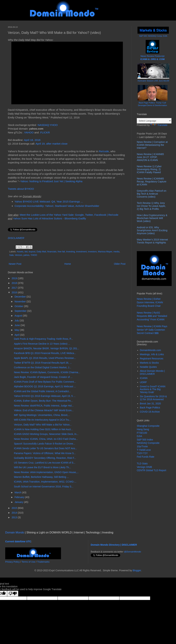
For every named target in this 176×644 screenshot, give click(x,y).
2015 (15, 508)
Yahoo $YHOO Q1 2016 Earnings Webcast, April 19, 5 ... (45, 396)
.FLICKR (45, 132)
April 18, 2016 (32, 140)
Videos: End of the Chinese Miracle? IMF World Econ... (44, 410)
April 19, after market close (51, 144)
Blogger (137, 570)
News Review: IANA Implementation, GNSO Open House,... (46, 472)
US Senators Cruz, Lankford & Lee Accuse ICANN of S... (45, 463)
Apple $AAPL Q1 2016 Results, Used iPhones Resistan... (45, 358)
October (19, 306)
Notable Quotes (148, 367)
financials (52, 252)
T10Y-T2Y (142, 453)
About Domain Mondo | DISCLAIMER (152, 372)
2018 (15, 283)
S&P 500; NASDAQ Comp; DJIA (153, 36)
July (17, 321)
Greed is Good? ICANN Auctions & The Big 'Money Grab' (153, 389)
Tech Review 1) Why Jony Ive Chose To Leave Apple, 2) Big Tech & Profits (151, 206)
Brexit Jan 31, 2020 (150, 404)
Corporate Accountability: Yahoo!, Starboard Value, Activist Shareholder (57, 206)
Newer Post (15, 264)
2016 (15, 292)
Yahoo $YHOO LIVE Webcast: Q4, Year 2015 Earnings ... (49, 202)
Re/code (104, 151)
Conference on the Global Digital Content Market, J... (43, 367)
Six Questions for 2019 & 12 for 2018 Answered (153, 398)
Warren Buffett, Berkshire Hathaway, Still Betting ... (41, 477)
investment (81, 252)
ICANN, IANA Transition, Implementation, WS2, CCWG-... (45, 482)
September (21, 311)
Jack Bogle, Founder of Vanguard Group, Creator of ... (43, 377)
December (20, 297)
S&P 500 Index (145, 440)
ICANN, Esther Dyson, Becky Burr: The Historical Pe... (43, 401)
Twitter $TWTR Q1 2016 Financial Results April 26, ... (43, 363)
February (20, 497)
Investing (70, 252)
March (18, 492)
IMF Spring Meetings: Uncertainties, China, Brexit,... (42, 415)
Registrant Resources (152, 359)
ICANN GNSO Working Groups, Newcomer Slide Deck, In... (46, 434)
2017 (15, 288)
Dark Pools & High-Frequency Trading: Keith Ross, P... (43, 339)
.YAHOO (28, 132)
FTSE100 (142, 433)
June (17, 325)
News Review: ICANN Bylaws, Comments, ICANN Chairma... (47, 372)
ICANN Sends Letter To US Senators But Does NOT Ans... (45, 448)
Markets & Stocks (149, 363)
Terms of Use (28, 562)
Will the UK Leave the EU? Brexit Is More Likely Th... (42, 467)
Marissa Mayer (105, 252)
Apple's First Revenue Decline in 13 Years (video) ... (42, 344)
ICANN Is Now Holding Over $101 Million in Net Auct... (43, 429)
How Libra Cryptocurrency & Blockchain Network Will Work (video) (152, 218)
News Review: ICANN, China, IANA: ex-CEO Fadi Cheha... (46, 439)
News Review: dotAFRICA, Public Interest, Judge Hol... (44, 406)
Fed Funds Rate (146, 457)
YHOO (34, 255)
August (19, 316)
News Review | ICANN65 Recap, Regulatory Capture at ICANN (152, 182)
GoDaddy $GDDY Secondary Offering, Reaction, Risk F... (45, 458)
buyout (32, 252)
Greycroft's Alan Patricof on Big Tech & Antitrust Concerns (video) (152, 194)
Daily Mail (41, 252)
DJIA (139, 436)
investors (92, 252)
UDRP (143, 382)
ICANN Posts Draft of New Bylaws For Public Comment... (45, 382)
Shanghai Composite (148, 426)
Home (68, 264)
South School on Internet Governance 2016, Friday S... (44, 487)
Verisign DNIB (144, 467)
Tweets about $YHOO (21, 189)
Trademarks (43, 562)
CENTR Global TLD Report (152, 470)
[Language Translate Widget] (154, 121)
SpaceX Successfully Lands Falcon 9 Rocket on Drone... (45, 444)
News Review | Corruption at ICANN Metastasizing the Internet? (152, 145)
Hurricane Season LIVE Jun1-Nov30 (153, 81)
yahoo (26, 255)
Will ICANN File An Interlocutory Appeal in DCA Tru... (43, 420)
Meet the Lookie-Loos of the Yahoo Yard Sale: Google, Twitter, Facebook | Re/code (69, 215)
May (17, 330)
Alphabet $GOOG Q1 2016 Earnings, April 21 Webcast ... (45, 386)
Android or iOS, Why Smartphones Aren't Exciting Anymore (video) (152, 230)
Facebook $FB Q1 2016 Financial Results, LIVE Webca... (45, 353)
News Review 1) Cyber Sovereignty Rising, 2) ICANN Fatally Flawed (149, 169)
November (20, 302)
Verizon (18, 255)
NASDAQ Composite (148, 443)
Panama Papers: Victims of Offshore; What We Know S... (45, 453)
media (116, 252)
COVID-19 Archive (150, 412)
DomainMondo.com (150, 350)
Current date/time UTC (18, 541)
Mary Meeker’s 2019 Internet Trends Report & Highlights (152, 241)
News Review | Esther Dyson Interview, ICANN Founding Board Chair (150, 302)
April (17, 335)
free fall (61, 252)
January (19, 502)
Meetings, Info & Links (152, 354)
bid (26, 252)
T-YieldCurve (144, 450)
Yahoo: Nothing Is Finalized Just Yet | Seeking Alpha (51, 181)
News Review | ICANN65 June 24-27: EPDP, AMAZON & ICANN (150, 157)
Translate (159, 125)
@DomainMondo (133, 552)
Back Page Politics (150, 408)
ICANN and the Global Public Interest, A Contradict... (42, 391)
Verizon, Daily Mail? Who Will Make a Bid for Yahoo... (43, 425)
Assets (20, 252)
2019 (15, 278)
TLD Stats (142, 464)
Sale (11, 255)
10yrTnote (142, 446)
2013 (15, 517)
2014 (15, 513)
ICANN (144, 378)
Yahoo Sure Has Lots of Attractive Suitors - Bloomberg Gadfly (50, 218)
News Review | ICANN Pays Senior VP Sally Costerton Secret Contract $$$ (152, 330)
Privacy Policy (12, 562)
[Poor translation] (13, 594)
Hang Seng (143, 429)
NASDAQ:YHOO (48, 125)
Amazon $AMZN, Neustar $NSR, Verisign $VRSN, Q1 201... (47, 348)
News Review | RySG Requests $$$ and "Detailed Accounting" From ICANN (152, 316)
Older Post (120, 264)
